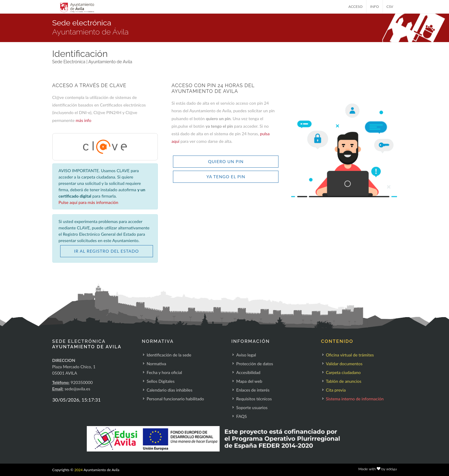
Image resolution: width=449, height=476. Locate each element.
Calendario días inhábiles (169, 390)
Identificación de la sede (169, 355)
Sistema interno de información (355, 399)
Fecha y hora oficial (164, 372)
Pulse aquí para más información (89, 202)
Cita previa (336, 390)
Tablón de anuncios (344, 381)
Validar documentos (344, 364)
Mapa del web (249, 381)
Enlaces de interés (253, 390)
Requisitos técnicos (254, 399)
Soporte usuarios (252, 407)
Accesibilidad (248, 372)
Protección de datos (255, 364)
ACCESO (355, 7)
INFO (374, 7)
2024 (79, 470)
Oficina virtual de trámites (350, 355)
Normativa (156, 364)
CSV (390, 7)
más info (83, 120)
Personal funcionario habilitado (175, 399)
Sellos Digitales (161, 381)
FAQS (241, 416)
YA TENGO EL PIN (226, 177)
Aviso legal (246, 355)
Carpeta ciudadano (343, 372)
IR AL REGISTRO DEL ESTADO (106, 251)
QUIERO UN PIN (226, 161)
